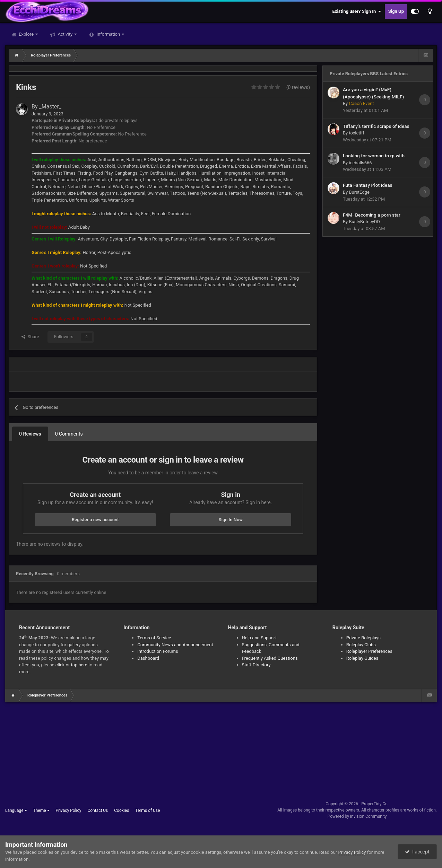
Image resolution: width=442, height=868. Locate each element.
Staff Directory (256, 665)
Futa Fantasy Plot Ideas (368, 185)
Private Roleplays (363, 638)
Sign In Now (231, 520)
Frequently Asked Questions (270, 658)
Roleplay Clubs (361, 645)
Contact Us (98, 810)
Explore (26, 34)
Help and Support (259, 638)
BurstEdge (359, 192)
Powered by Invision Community (357, 816)
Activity (65, 34)
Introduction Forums (158, 651)
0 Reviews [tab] (30, 434)
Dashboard (148, 658)
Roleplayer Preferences (369, 651)
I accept (417, 852)
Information (108, 34)
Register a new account (95, 520)
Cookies (122, 810)
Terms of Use (148, 810)
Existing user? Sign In (357, 11)
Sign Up (396, 11)
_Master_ (50, 107)
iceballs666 (360, 163)
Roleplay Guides (362, 658)
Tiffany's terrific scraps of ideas (376, 126)
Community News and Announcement (175, 645)
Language (16, 810)
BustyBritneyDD (364, 222)
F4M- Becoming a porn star (372, 215)
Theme (41, 810)
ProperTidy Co (374, 804)
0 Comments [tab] (69, 434)
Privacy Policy (69, 810)
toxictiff (356, 133)
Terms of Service (154, 638)
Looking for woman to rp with (374, 156)
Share (30, 337)
